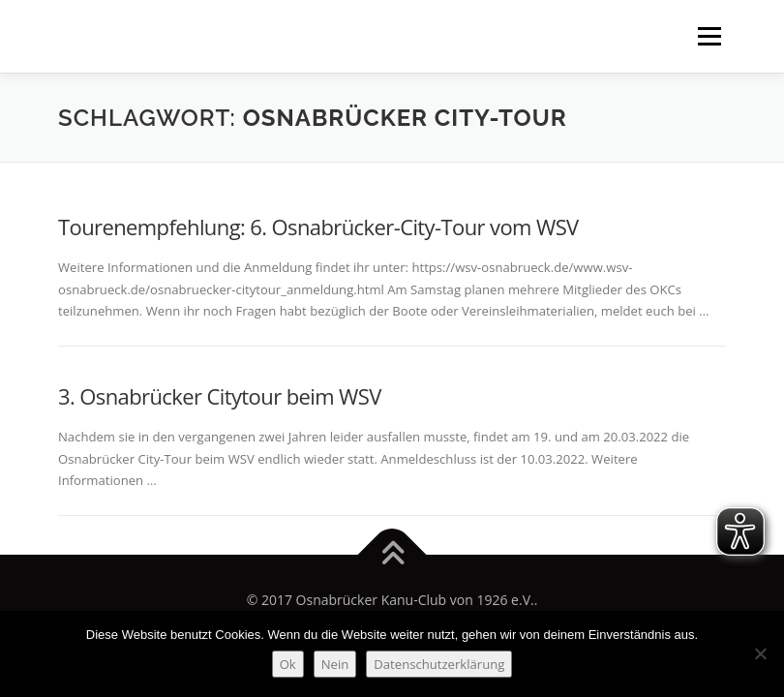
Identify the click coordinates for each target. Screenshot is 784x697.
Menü (709, 36)
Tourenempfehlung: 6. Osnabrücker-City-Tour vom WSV (318, 227)
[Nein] (760, 653)
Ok (288, 664)
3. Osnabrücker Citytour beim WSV (220, 396)
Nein (335, 664)
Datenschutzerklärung (439, 664)
